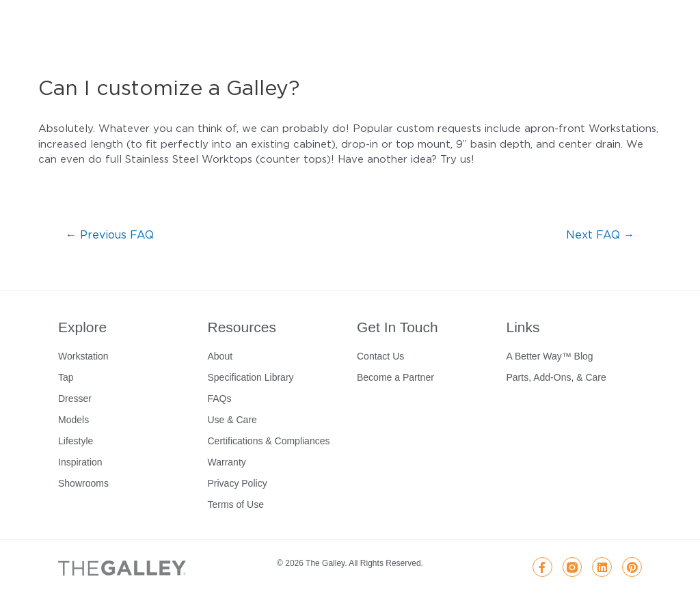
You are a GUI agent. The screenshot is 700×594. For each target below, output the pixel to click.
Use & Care (232, 420)
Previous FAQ (110, 234)
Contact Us (380, 356)
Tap (66, 377)
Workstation (83, 356)
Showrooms (83, 483)
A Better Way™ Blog (550, 356)
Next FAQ (600, 234)
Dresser (75, 399)
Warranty (227, 462)
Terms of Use (236, 504)
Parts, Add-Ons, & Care (556, 377)
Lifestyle (76, 441)
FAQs (220, 399)
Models (73, 420)
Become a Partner (395, 377)
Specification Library (251, 377)
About (220, 356)
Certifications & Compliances (269, 441)
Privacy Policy (238, 483)
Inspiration (80, 462)
